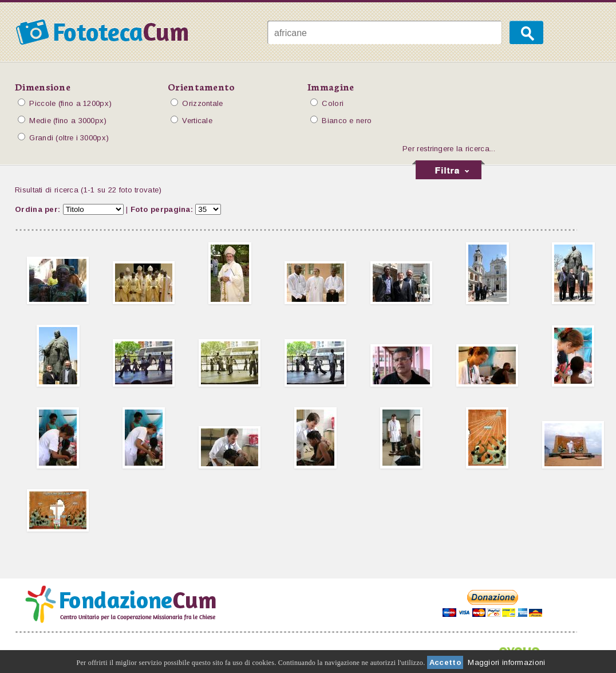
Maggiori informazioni (506, 662)
